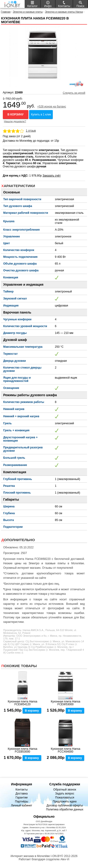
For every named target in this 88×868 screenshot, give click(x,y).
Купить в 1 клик (41, 115)
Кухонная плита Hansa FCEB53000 (23, 750)
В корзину (16, 115)
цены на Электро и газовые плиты (40, 563)
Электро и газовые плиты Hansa (64, 12)
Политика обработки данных (65, 809)
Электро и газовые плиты (28, 12)
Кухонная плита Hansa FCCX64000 (65, 750)
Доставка (22, 794)
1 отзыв (31, 131)
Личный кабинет (22, 805)
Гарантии (21, 798)
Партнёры (22, 802)
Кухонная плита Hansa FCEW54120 (23, 703)
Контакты (22, 790)
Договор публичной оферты (65, 805)
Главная (6, 12)
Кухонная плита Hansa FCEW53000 (65, 703)
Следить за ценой (74, 93)
